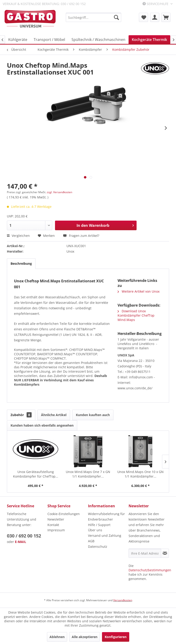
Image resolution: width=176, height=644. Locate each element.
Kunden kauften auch (93, 415)
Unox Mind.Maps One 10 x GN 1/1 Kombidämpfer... (140, 474)
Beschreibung (21, 263)
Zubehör (21, 415)
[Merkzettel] (143, 17)
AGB (91, 541)
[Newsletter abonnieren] (165, 553)
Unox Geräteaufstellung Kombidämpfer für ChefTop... (36, 474)
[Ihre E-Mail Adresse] (145, 553)
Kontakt (53, 525)
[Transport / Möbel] (49, 40)
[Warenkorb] (166, 17)
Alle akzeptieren (85, 637)
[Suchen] (116, 17)
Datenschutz (98, 546)
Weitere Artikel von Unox (139, 291)
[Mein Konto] (155, 17)
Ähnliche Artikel (54, 415)
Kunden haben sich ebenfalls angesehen (42, 425)
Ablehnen (57, 637)
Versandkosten (123, 600)
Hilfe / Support (99, 525)
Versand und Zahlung (105, 536)
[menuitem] (93, 17)
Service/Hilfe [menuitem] (156, 4)
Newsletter (56, 519)
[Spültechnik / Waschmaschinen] (98, 40)
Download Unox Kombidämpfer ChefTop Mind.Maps (136, 315)
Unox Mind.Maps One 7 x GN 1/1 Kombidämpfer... (88, 474)
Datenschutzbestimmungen (150, 570)
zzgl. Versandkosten (59, 192)
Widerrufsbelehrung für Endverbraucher (106, 517)
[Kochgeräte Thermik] (149, 40)
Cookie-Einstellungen (64, 514)
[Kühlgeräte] (18, 40)
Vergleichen (18, 236)
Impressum (56, 530)
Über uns (95, 530)
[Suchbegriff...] (93, 17)
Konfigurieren (116, 637)
